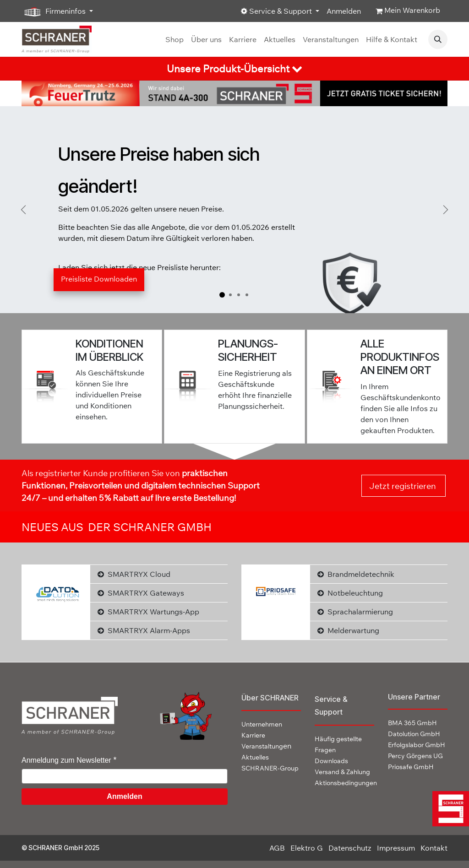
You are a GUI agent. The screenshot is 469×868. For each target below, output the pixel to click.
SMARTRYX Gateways (141, 593)
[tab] (234, 69)
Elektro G (307, 848)
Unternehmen (262, 724)
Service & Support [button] (277, 11)
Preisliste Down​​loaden (99, 279)
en (266, 746)
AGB (277, 848)
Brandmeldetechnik (356, 574)
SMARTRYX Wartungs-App (148, 612)
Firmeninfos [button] (55, 11)
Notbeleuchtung (350, 593)
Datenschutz (350, 848)
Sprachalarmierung (355, 612)
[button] (438, 39)
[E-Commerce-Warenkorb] (408, 11)
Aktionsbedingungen (346, 783)
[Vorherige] (23, 210)
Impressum (396, 848)
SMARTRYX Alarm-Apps (144, 630)
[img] (448, 809)
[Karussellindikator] (222, 295)
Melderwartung (348, 630)
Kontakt (434, 848)
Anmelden (344, 11)
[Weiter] (446, 210)
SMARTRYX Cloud (134, 574)
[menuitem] (175, 39)
